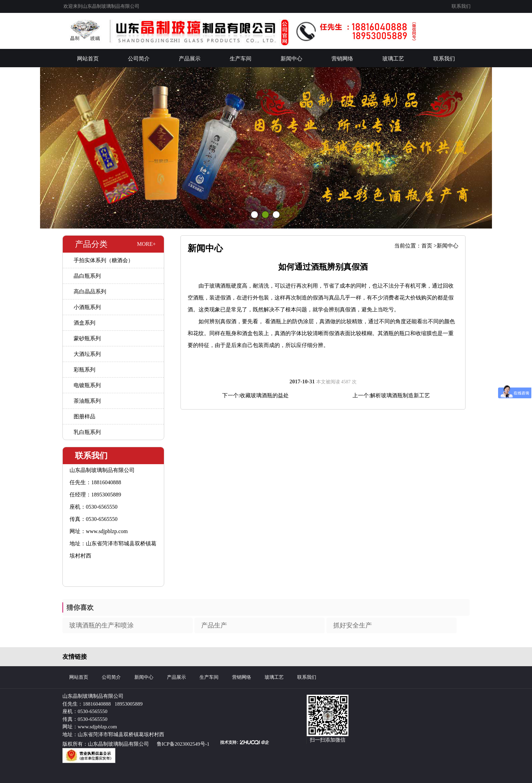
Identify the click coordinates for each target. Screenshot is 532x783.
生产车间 (241, 59)
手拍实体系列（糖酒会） (103, 260)
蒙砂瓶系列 (87, 338)
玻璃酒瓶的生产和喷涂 (101, 625)
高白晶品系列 (90, 292)
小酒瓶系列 (87, 307)
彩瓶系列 (84, 370)
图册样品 (84, 416)
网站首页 (88, 59)
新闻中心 (291, 59)
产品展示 (190, 59)
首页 (427, 246)
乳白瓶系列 (87, 432)
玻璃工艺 (393, 59)
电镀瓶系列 (87, 385)
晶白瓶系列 (87, 276)
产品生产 (214, 625)
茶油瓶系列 (87, 401)
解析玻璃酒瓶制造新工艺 (400, 395)
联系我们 (461, 6)
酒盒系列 (84, 323)
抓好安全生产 (353, 625)
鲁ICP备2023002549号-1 (183, 744)
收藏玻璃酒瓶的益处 (264, 395)
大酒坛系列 (87, 354)
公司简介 (139, 59)
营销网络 (342, 59)
